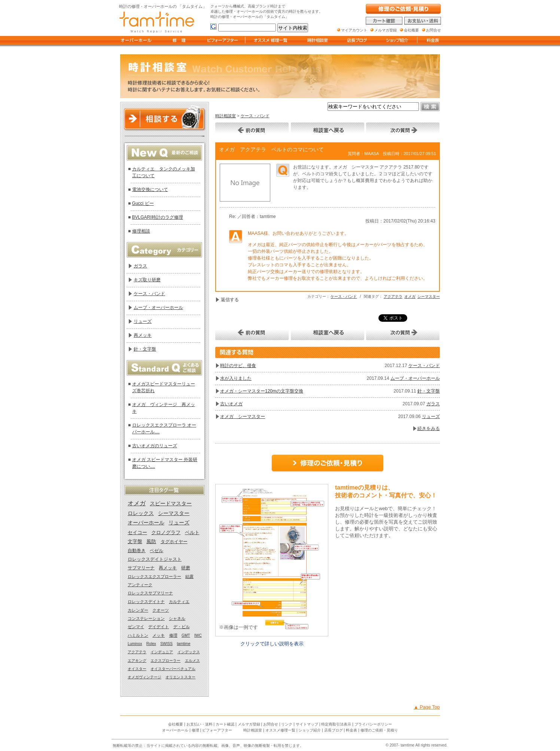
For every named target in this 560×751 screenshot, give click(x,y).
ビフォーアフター (217, 730)
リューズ (431, 417)
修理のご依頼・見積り (379, 730)
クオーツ (161, 610)
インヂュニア (162, 652)
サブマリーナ (141, 568)
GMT (186, 635)
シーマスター (429, 296)
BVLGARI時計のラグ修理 (158, 217)
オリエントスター (180, 677)
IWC (198, 635)
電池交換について (150, 190)
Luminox (135, 644)
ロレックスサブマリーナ (150, 593)
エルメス (192, 661)
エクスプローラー (165, 661)
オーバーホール (146, 523)
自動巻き (137, 551)
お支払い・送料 (200, 724)
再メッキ (143, 335)
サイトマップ (307, 724)
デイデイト (159, 627)
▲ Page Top (427, 707)
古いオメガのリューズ (155, 446)
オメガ (410, 296)
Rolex (151, 644)
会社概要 (176, 724)
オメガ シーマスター (243, 417)
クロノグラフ (166, 532)
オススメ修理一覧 (280, 730)
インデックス (189, 652)
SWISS (166, 644)
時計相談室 (226, 116)
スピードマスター (171, 503)
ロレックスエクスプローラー (154, 576)
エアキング (137, 661)
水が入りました (236, 378)
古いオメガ (231, 404)
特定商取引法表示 (336, 724)
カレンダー (138, 610)
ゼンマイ (136, 627)
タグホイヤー (174, 542)
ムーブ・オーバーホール (415, 378)
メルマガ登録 (249, 724)
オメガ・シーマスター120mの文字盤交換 (262, 391)
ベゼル (156, 551)
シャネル (177, 618)
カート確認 (225, 724)
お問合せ (271, 724)
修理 (173, 635)
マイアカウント (354, 30)
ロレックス (141, 513)
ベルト (192, 532)
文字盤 (135, 542)
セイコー (137, 532)
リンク (287, 724)
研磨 (186, 568)
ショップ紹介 (310, 730)
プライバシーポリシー (373, 724)
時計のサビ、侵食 (238, 366)
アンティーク (140, 585)
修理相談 (141, 231)
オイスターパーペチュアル (173, 669)
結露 (189, 576)
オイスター (137, 669)
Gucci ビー (143, 203)
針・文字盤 (429, 391)
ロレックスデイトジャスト (155, 559)
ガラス (433, 404)
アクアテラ (393, 296)
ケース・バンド (255, 116)
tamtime (183, 644)
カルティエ (179, 602)
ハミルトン (138, 635)
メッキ (159, 635)
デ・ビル (182, 627)
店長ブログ (334, 730)
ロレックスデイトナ (146, 602)
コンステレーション (146, 618)
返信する (230, 300)
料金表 (351, 730)
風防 (151, 542)
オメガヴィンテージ (144, 677)
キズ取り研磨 (147, 280)
